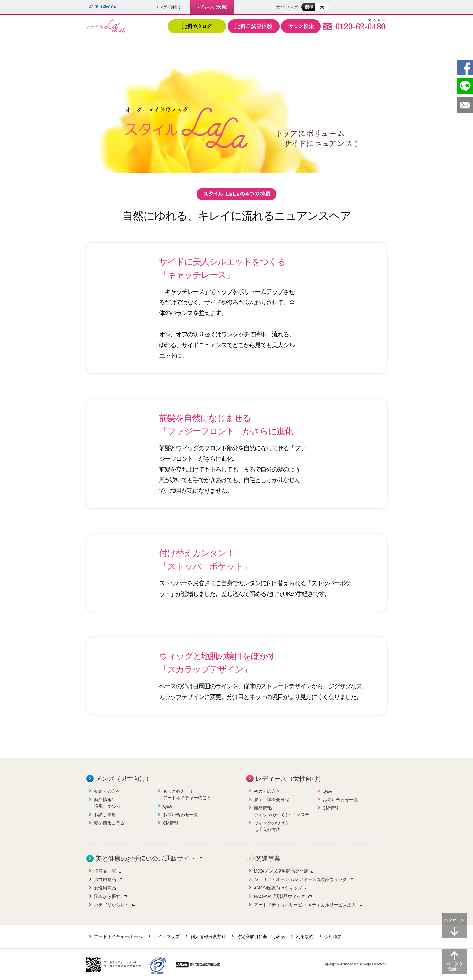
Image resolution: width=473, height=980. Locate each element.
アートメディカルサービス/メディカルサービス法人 (305, 905)
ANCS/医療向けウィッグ (278, 888)
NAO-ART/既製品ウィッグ (280, 896)
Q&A (168, 806)
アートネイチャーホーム (118, 936)
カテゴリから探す (112, 905)
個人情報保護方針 (208, 936)
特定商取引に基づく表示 (261, 936)
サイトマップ (166, 936)
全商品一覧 (105, 871)
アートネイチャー (103, 7)
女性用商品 (105, 888)
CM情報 (171, 823)
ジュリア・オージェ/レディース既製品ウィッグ (301, 879)
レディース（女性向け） (290, 779)
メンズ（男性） (168, 7)
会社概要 (333, 936)
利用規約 (305, 936)
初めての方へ (107, 791)
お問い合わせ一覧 (181, 815)
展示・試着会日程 (271, 800)
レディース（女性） (212, 7)
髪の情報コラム (109, 823)
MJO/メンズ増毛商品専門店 (281, 871)
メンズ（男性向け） (124, 779)
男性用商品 (105, 879)
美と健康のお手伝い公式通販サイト (146, 858)
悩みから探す (107, 896)
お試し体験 (105, 815)
